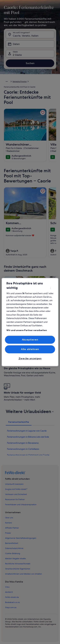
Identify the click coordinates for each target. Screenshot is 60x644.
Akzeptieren (30, 340)
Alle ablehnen (30, 349)
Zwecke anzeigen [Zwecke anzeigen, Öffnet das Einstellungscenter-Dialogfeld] (30, 359)
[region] (30, 322)
